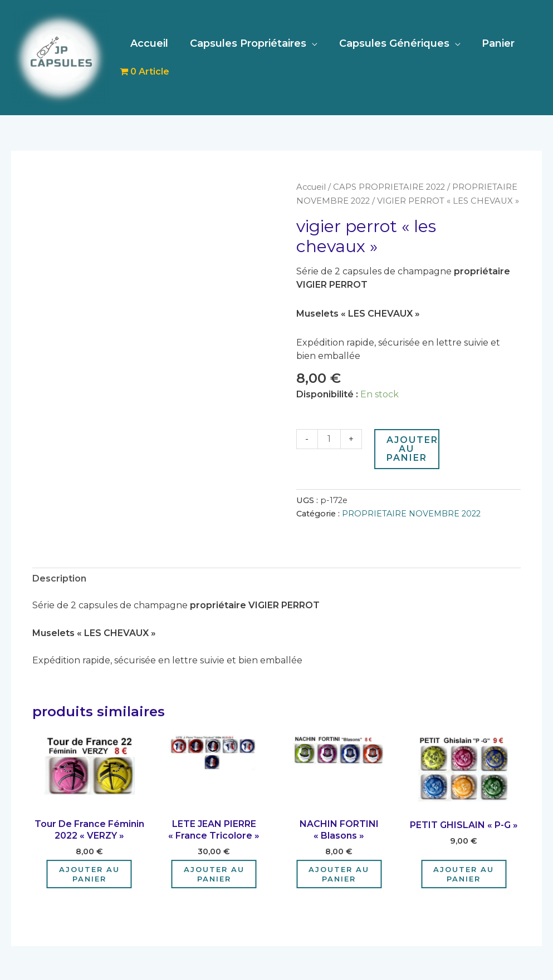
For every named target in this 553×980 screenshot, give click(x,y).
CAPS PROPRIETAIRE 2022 (390, 187)
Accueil (149, 43)
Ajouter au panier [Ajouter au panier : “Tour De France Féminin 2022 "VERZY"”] (89, 872)
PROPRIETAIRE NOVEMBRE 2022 (411, 513)
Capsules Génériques (390, 43)
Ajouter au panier (412, 448)
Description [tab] (59, 577)
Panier (493, 43)
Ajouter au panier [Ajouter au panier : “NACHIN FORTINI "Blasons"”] (339, 872)
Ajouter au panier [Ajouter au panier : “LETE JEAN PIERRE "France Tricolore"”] (214, 872)
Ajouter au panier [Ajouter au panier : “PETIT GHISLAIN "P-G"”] (464, 872)
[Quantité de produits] (329, 438)
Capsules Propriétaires (246, 43)
